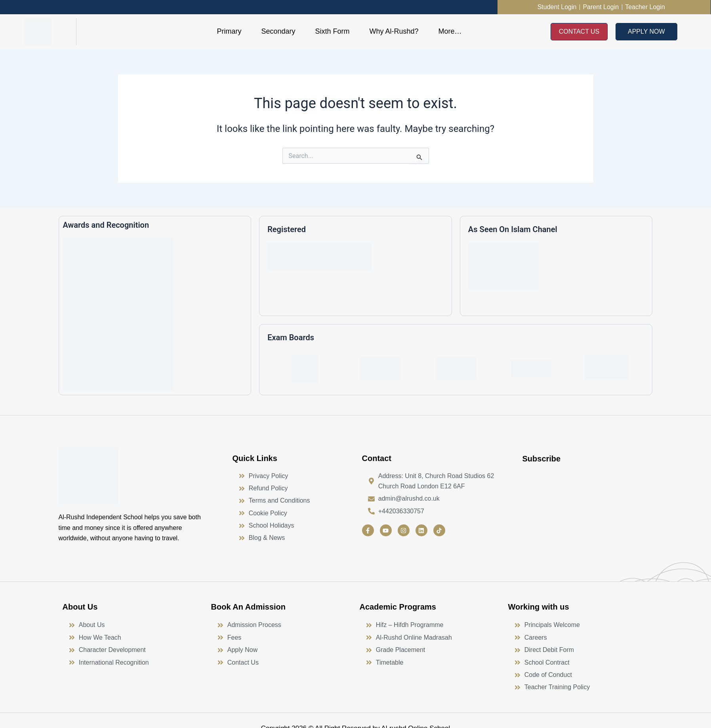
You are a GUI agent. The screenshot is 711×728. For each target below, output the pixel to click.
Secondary (278, 31)
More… (450, 31)
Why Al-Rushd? (394, 31)
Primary (229, 31)
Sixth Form (332, 31)
